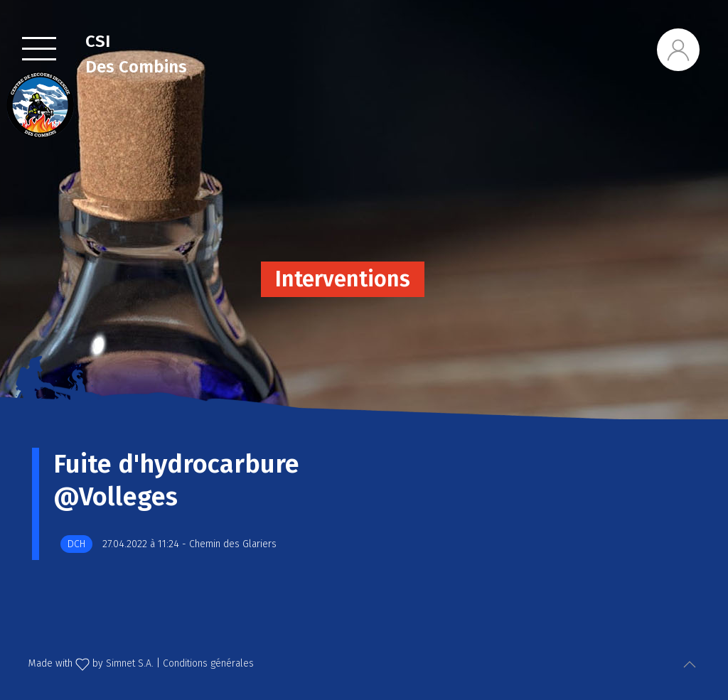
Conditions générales (208, 663)
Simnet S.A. (130, 663)
